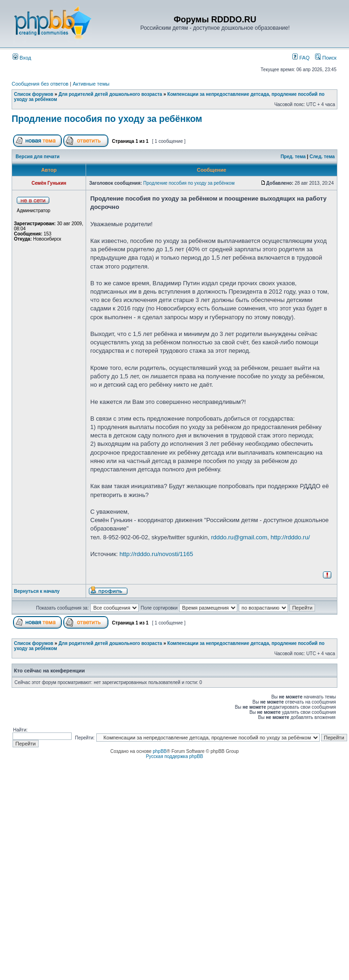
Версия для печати (38, 157)
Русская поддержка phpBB (174, 756)
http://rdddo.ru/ (290, 537)
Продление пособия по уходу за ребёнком (107, 119)
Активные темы (91, 84)
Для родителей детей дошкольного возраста (111, 94)
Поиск (326, 58)
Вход (22, 58)
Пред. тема (293, 157)
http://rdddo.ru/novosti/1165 (156, 554)
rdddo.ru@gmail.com (239, 537)
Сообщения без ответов (40, 84)
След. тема (322, 157)
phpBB (160, 751)
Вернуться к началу (37, 591)
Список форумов (34, 94)
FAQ (301, 58)
